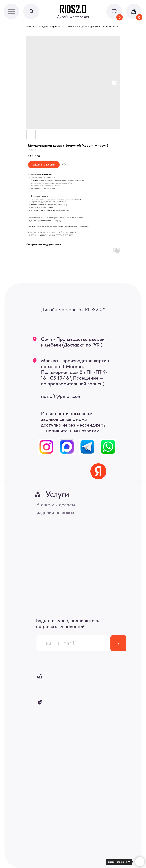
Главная (30, 26)
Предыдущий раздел (50, 26)
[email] (73, 643)
